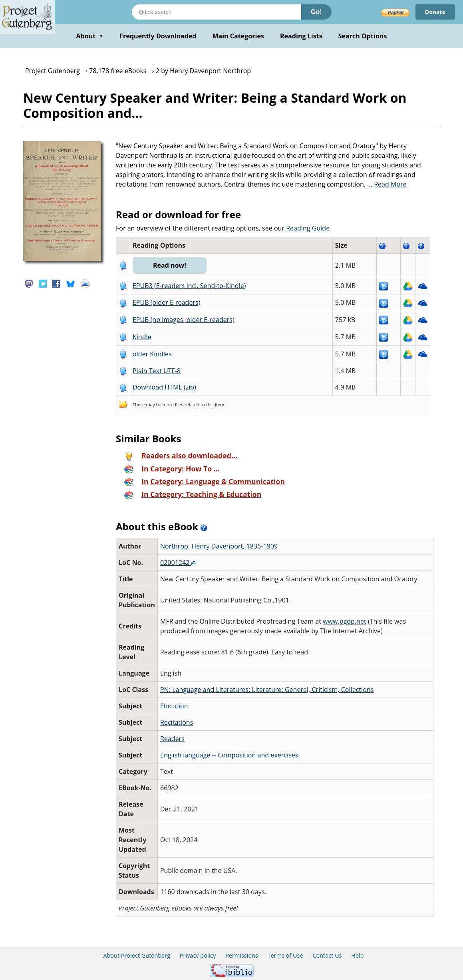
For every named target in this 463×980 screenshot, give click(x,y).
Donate (435, 12)
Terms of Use (285, 955)
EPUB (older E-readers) (166, 302)
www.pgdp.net (345, 621)
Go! (316, 12)
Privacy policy (198, 955)
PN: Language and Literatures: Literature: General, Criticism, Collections (267, 690)
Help (357, 955)
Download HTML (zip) (164, 387)
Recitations (177, 722)
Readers (172, 739)
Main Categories (238, 36)
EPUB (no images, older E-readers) (184, 320)
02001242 (178, 563)
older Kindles (152, 354)
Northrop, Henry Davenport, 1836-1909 (219, 546)
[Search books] (217, 12)
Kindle (142, 337)
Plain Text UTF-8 (157, 371)
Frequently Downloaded (158, 36)
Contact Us (327, 955)
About (90, 36)
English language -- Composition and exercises (229, 755)
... (387, 184)
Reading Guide (308, 228)
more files (173, 405)
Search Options (363, 36)
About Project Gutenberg (137, 955)
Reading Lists (301, 36)
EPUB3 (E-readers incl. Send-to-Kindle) (189, 286)
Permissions (242, 955)
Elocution (174, 706)
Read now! (170, 265)
